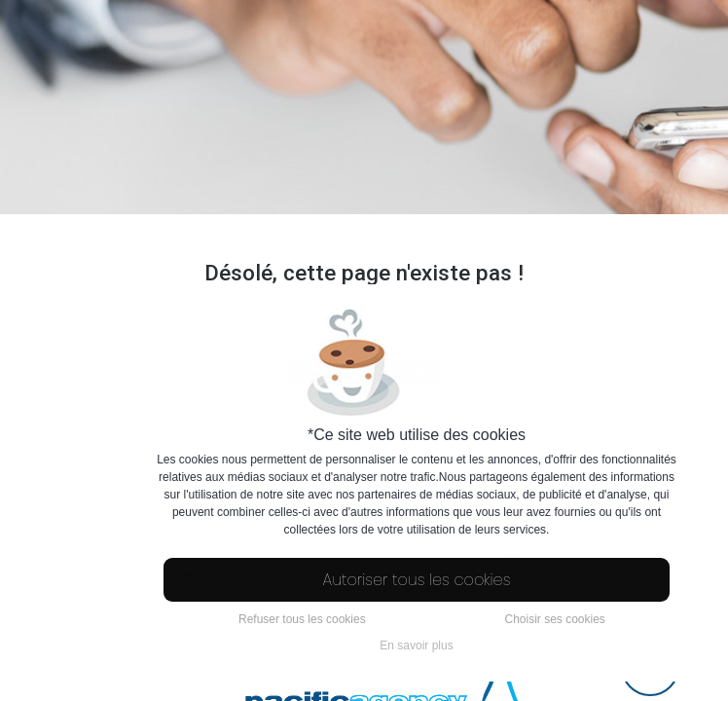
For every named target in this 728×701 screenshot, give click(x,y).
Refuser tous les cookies (302, 619)
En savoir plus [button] (416, 646)
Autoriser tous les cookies (417, 580)
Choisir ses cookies (554, 619)
